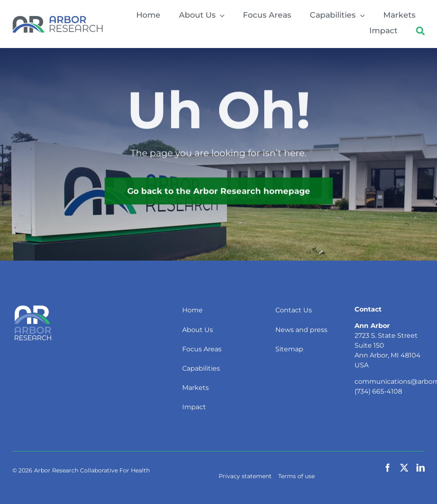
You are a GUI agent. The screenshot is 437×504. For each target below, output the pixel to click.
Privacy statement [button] (245, 476)
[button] (420, 32)
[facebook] (388, 468)
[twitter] (404, 468)
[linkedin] (421, 468)
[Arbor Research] (58, 19)
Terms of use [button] (296, 476)
